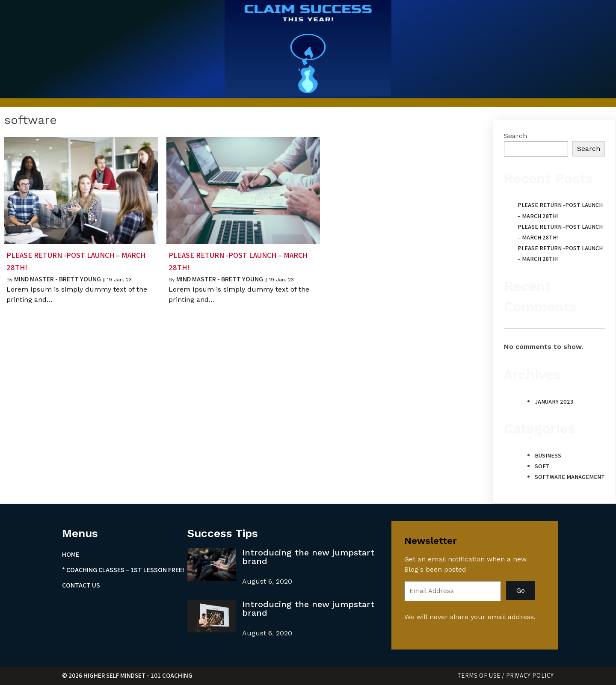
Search (515, 136)
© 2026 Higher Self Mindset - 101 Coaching (127, 675)
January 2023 (554, 402)
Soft (542, 466)
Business (548, 455)
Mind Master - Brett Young (58, 279)
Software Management (570, 477)
